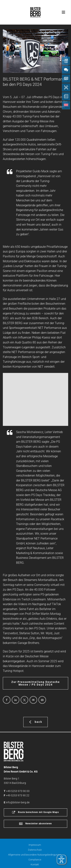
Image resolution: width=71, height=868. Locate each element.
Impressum (35, 845)
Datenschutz (35, 850)
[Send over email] (33, 700)
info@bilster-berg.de (18, 802)
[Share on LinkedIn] (16, 700)
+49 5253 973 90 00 (18, 791)
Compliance (35, 860)
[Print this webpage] (42, 700)
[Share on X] (24, 700)
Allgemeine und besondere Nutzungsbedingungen (35, 855)
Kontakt (35, 865)
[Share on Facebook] (7, 700)
